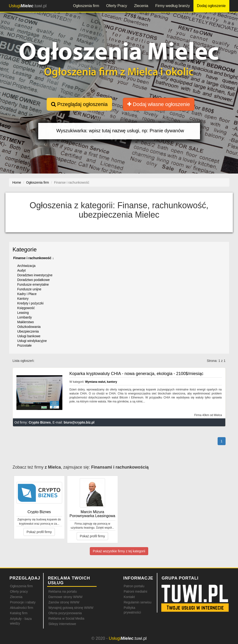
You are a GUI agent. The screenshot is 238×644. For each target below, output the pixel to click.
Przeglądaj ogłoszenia (79, 104)
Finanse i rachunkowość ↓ (34, 258)
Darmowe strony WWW (65, 597)
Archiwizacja (26, 266)
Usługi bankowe (29, 336)
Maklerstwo (26, 322)
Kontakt (129, 597)
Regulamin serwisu (137, 602)
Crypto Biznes (40, 422)
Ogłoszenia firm (86, 6)
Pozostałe (25, 345)
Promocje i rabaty (23, 602)
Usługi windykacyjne (32, 341)
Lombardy (25, 317)
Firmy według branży (173, 6)
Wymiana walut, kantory (101, 382)
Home (17, 182)
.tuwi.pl (28, 6)
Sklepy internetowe (62, 624)
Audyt (22, 270)
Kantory (23, 299)
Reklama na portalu (62, 591)
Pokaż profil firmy (39, 532)
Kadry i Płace (27, 294)
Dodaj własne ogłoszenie (159, 104)
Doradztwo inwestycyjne (35, 275)
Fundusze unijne (29, 289)
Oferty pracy (19, 591)
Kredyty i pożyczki (30, 303)
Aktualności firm (22, 608)
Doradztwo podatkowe (34, 280)
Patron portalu (134, 586)
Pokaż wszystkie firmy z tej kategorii (119, 551)
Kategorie (25, 249)
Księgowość (26, 308)
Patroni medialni (135, 591)
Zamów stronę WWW (64, 602)
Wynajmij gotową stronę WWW (71, 608)
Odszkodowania (29, 327)
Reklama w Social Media (66, 618)
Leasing (23, 313)
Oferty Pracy (117, 6)
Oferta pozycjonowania (65, 613)
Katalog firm (19, 613)
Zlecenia (141, 6)
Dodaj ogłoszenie (211, 6)
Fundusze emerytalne (33, 284)
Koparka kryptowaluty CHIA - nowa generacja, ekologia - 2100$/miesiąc (136, 374)
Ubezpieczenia (28, 331)
